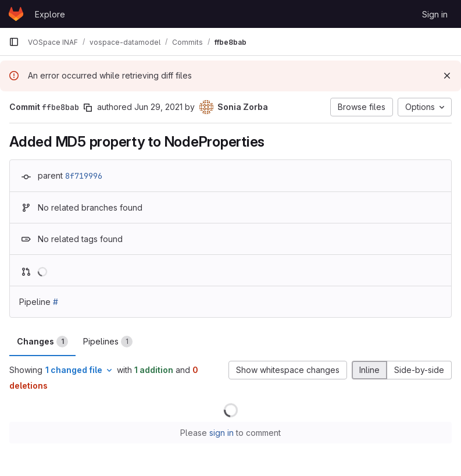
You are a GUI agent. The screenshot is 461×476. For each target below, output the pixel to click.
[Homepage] (16, 14)
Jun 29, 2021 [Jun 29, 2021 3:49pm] (158, 107)
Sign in (435, 14)
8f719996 (84, 176)
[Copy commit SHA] (88, 108)
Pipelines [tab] (108, 342)
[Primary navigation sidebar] (14, 42)
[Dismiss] (447, 76)
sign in (221, 433)
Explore (50, 14)
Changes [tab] (42, 342)
